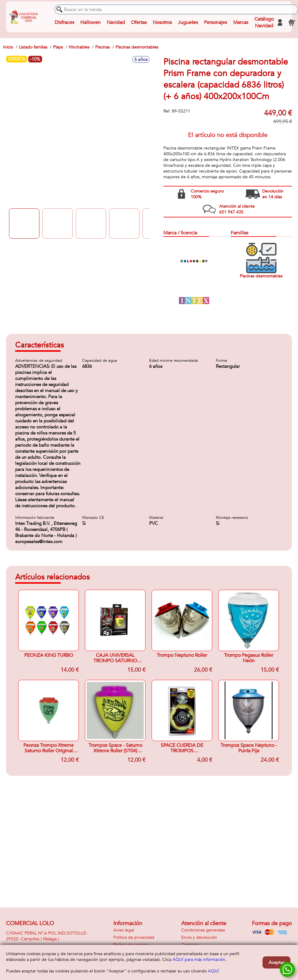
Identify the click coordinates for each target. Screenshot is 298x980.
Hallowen (90, 22)
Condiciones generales (203, 930)
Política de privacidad (134, 937)
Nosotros (162, 22)
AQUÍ (213, 971)
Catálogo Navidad (264, 22)
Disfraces (64, 22)
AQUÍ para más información (199, 960)
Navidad (116, 22)
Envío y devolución (199, 937)
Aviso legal (124, 930)
